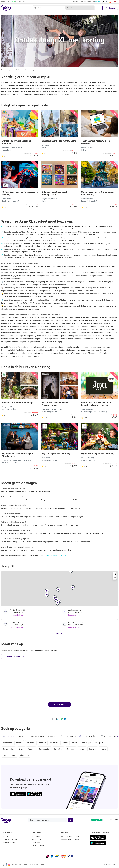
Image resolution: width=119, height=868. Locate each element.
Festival (103, 749)
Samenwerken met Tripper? (71, 836)
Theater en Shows (9, 755)
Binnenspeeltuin (9, 749)
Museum (65, 743)
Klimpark (19, 743)
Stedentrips (58, 749)
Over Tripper (36, 836)
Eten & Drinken (68, 736)
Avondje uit (53, 736)
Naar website (59, 704)
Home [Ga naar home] (3, 70)
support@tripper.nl (10, 842)
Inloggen (110, 8)
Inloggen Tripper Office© (70, 839)
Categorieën (21, 8)
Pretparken (42, 743)
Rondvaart (71, 749)
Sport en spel (86, 743)
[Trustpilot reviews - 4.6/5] (104, 820)
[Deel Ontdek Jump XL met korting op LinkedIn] (65, 719)
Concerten (93, 749)
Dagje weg (9, 736)
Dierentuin (54, 743)
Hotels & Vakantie (36, 736)
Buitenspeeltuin (44, 749)
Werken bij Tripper (38, 845)
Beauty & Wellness (88, 736)
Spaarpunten (36, 839)
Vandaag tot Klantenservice (14, 2)
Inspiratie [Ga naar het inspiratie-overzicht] (11, 70)
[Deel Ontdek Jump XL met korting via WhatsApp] (62, 719)
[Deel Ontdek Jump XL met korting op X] (57, 719)
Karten (21, 749)
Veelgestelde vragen (10, 839)
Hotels (21, 736)
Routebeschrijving (16, 615)
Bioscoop (31, 749)
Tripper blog (36, 842)
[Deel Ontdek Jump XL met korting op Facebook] (53, 719)
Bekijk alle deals (15, 657)
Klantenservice (8, 836)
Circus (75, 743)
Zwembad (30, 743)
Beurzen (82, 749)
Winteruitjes (24, 755)
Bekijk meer (59, 633)
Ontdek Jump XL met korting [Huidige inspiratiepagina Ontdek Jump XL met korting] (25, 70)
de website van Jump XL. (57, 556)
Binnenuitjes (7, 743)
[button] (47, 591)
